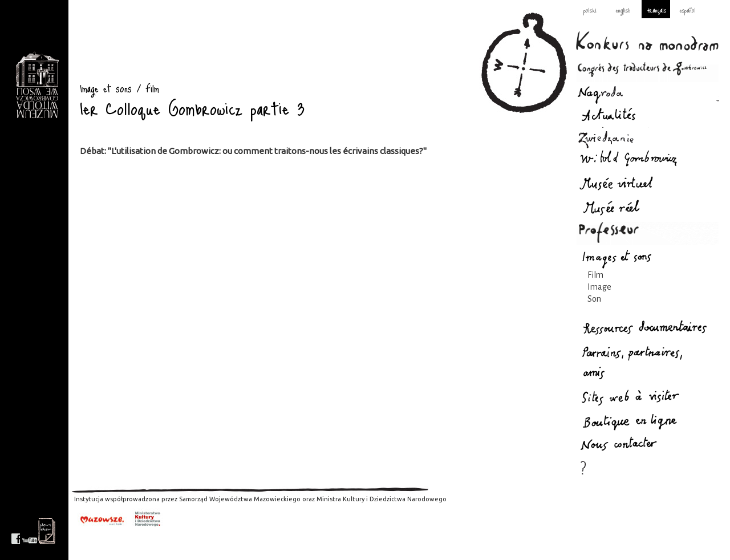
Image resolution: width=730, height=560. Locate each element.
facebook (16, 531)
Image (599, 287)
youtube (30, 531)
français (657, 10)
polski (590, 10)
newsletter (47, 531)
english (623, 10)
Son (594, 299)
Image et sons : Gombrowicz (37, 85)
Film (595, 275)
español (688, 10)
